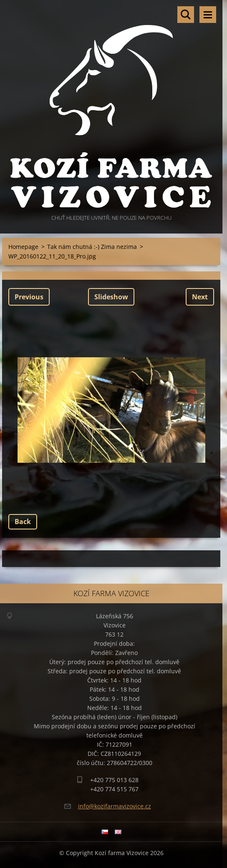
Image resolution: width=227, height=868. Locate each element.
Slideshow (111, 297)
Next (200, 297)
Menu (208, 15)
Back (23, 522)
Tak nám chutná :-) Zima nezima (92, 247)
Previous (29, 297)
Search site (186, 15)
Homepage (23, 247)
